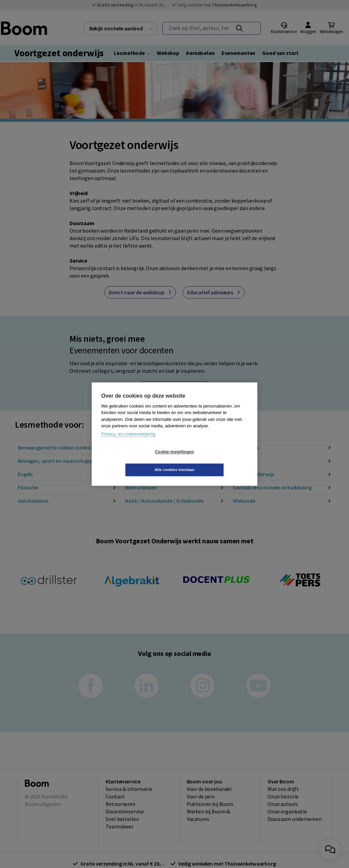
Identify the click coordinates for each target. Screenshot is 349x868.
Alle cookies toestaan (215, 461)
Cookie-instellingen (134, 461)
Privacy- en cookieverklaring (128, 443)
